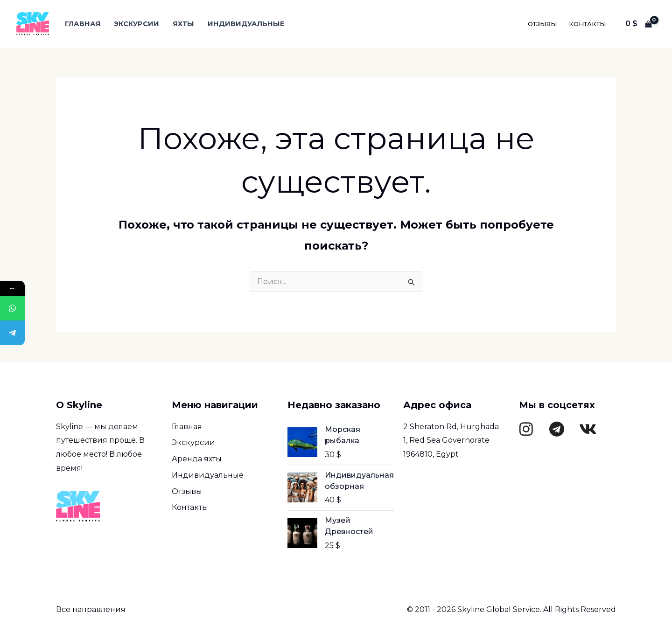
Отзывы (542, 24)
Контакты (587, 24)
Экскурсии (136, 24)
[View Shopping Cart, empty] (638, 24)
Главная (83, 24)
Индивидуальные (246, 24)
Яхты (183, 24)
